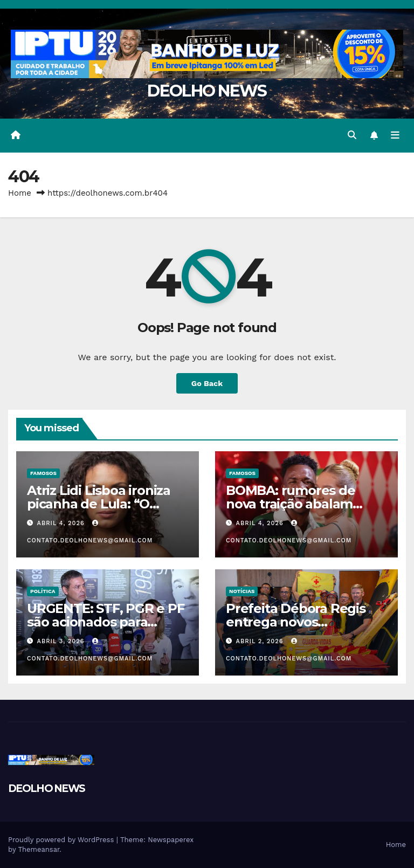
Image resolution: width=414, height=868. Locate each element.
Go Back (207, 383)
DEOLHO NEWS (207, 91)
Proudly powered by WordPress (62, 840)
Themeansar (39, 849)
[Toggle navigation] (395, 135)
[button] (352, 135)
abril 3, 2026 (62, 641)
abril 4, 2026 (62, 523)
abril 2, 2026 (261, 641)
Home (20, 193)
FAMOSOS (43, 473)
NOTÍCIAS (242, 591)
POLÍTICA (43, 591)
